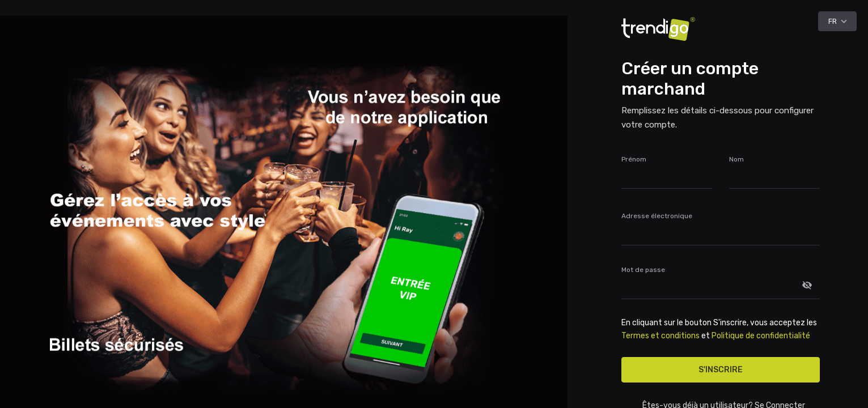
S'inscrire (721, 370)
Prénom (634, 159)
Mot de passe (643, 270)
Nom (736, 159)
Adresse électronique (657, 216)
